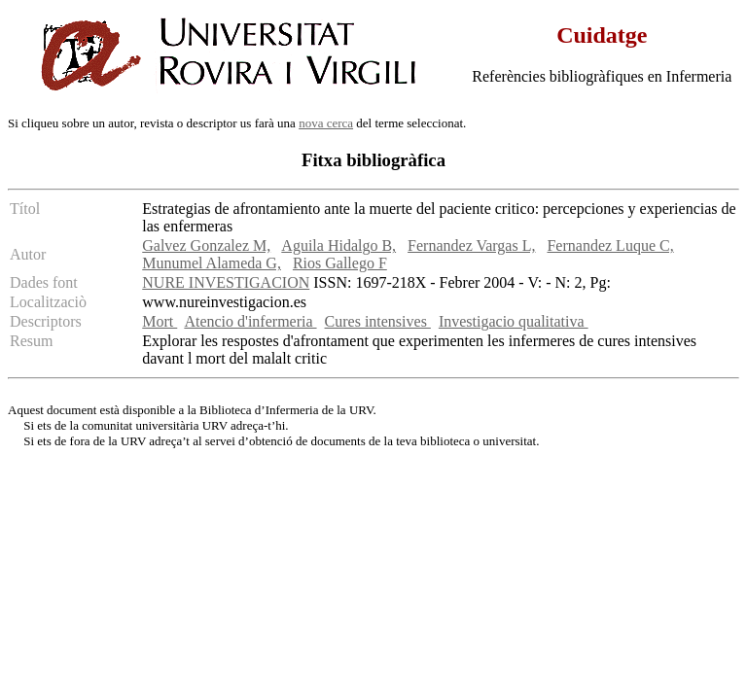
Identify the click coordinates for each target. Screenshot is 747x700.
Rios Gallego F (340, 263)
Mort (160, 321)
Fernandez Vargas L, (471, 245)
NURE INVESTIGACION (226, 282)
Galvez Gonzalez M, (206, 245)
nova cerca (326, 123)
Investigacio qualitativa (514, 321)
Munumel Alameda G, (212, 263)
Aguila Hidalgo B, (338, 245)
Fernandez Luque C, (610, 245)
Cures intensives (378, 321)
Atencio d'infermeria (250, 321)
